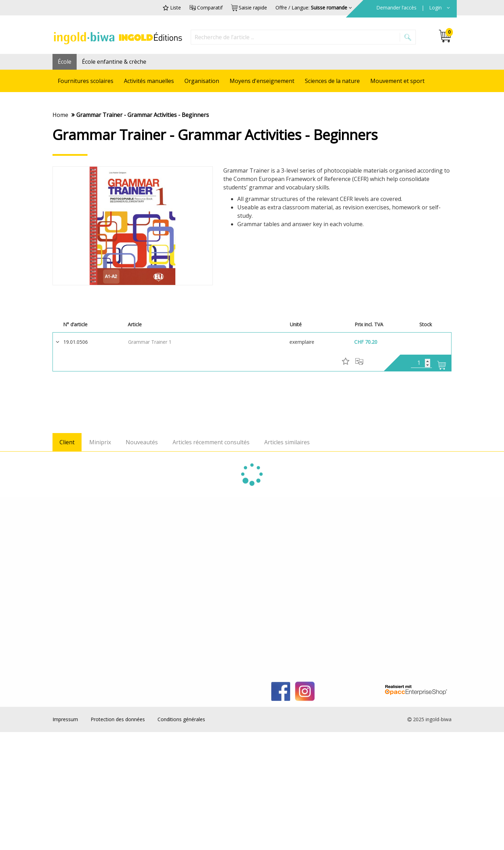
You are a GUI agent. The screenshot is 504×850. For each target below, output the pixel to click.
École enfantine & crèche (114, 62)
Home (60, 115)
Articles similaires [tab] (287, 443)
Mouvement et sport (397, 81)
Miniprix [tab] (100, 443)
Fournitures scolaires (86, 81)
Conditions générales (181, 719)
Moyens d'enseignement (262, 81)
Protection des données (118, 719)
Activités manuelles (149, 81)
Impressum (65, 719)
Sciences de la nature (332, 81)
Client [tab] (67, 443)
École (65, 62)
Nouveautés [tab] (142, 443)
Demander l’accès (397, 8)
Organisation (202, 81)
